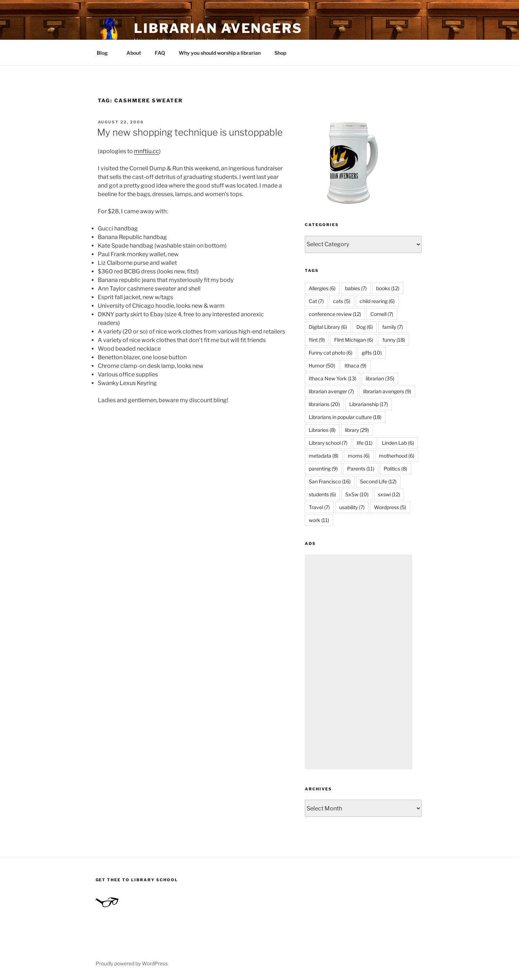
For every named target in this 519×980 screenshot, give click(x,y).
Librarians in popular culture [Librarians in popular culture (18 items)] (345, 417)
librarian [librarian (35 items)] (380, 378)
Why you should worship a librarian (220, 53)
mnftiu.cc (146, 151)
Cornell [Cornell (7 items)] (382, 314)
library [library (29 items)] (357, 430)
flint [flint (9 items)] (317, 340)
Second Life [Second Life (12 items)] (378, 481)
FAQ (160, 53)
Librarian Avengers (218, 28)
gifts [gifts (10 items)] (372, 353)
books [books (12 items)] (388, 288)
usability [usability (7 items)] (352, 507)
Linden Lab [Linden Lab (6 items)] (398, 443)
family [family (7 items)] (393, 327)
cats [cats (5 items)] (342, 301)
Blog (106, 53)
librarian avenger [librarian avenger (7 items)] (331, 391)
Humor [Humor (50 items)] (322, 365)
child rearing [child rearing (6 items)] (377, 301)
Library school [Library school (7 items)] (328, 443)
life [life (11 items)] (365, 443)
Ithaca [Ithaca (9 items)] (355, 365)
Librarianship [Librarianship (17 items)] (369, 404)
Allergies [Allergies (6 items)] (322, 288)
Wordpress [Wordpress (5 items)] (390, 507)
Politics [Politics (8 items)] (395, 469)
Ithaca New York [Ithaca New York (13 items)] (333, 378)
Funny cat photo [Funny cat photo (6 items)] (331, 353)
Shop (280, 53)
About (134, 53)
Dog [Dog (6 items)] (365, 327)
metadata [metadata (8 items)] (324, 456)
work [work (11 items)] (319, 520)
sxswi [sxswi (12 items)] (389, 494)
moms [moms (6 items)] (359, 456)
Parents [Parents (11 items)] (361, 469)
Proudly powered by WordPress (132, 963)
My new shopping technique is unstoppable (190, 132)
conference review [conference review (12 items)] (335, 314)
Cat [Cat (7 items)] (316, 301)
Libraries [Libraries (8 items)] (322, 430)
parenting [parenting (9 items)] (323, 469)
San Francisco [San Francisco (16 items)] (330, 481)
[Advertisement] (359, 662)
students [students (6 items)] (322, 494)
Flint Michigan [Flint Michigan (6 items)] (354, 340)
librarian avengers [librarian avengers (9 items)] (387, 391)
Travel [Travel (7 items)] (319, 507)
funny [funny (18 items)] (394, 340)
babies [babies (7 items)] (356, 288)
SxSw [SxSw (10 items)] (357, 494)
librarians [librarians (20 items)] (324, 404)
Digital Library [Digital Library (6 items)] (328, 327)
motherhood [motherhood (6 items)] (397, 456)
